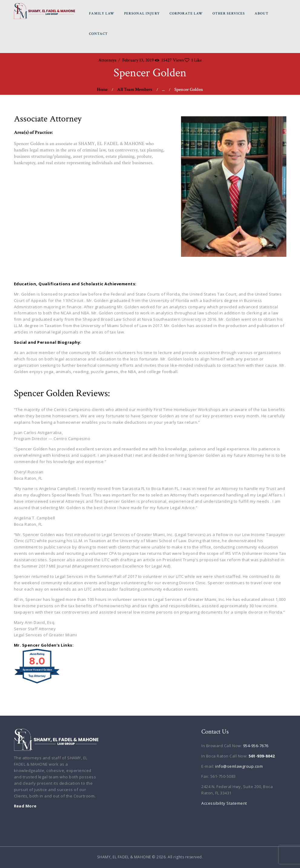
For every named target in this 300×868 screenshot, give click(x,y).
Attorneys (107, 60)
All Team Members (135, 89)
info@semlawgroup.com (239, 766)
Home (102, 89)
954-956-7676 (256, 746)
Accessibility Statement (224, 803)
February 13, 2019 (138, 60)
